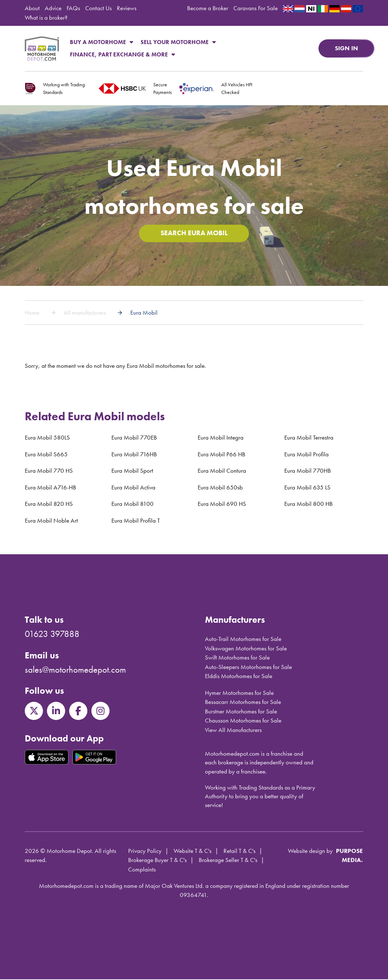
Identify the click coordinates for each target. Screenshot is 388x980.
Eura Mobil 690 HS (222, 504)
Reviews (127, 8)
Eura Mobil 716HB (134, 455)
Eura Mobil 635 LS (307, 488)
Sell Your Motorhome (178, 42)
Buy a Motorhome (102, 42)
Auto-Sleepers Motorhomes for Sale (248, 668)
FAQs (73, 8)
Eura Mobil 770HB (308, 471)
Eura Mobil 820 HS (49, 504)
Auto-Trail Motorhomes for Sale (243, 639)
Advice (53, 8)
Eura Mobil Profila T (136, 521)
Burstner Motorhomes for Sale (241, 712)
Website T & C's (193, 851)
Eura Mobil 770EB (134, 438)
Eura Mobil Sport (132, 471)
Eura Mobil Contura (222, 471)
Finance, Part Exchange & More (122, 54)
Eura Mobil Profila (306, 455)
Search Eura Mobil (194, 234)
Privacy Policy (145, 851)
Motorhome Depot (42, 48)
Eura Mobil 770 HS (49, 471)
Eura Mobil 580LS (47, 438)
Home (32, 313)
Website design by (310, 851)
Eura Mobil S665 (46, 455)
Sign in (347, 48)
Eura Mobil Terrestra (309, 438)
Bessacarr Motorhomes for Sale (243, 702)
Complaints (142, 870)
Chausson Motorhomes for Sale (243, 721)
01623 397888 (52, 635)
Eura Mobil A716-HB (50, 488)
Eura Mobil (144, 313)
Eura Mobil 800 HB (308, 504)
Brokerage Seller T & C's (228, 861)
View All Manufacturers (233, 731)
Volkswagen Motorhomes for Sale (246, 649)
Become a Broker (208, 8)
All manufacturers (85, 313)
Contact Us (98, 8)
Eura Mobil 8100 (132, 504)
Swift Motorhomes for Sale (237, 658)
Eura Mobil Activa (133, 488)
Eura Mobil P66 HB (221, 455)
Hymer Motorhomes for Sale (239, 693)
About (32, 8)
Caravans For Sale (256, 8)
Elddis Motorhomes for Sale (239, 677)
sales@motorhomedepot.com (75, 670)
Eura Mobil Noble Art (51, 521)
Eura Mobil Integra (221, 438)
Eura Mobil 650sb (220, 488)
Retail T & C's (239, 851)
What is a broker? (46, 17)
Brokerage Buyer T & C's (157, 861)
